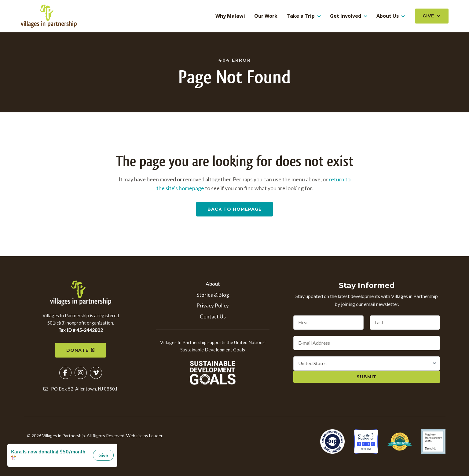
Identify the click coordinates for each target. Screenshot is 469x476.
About (213, 284)
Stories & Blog (213, 295)
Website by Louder (144, 436)
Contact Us (213, 317)
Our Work (266, 16)
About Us (388, 16)
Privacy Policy (213, 306)
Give (428, 16)
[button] (65, 374)
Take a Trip (301, 16)
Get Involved (346, 16)
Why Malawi (230, 16)
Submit (367, 377)
